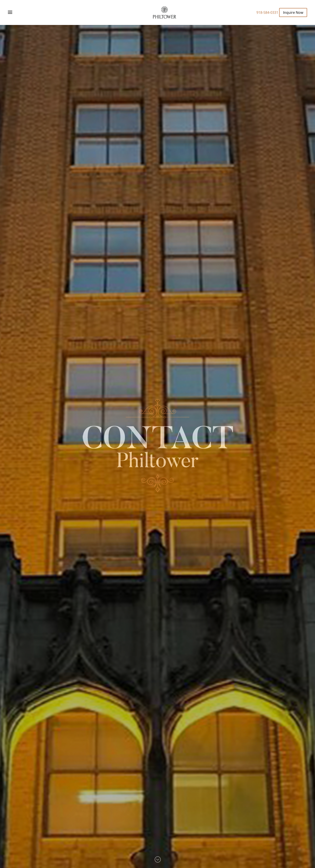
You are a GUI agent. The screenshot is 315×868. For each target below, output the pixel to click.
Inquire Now (293, 12)
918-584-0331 (267, 12)
